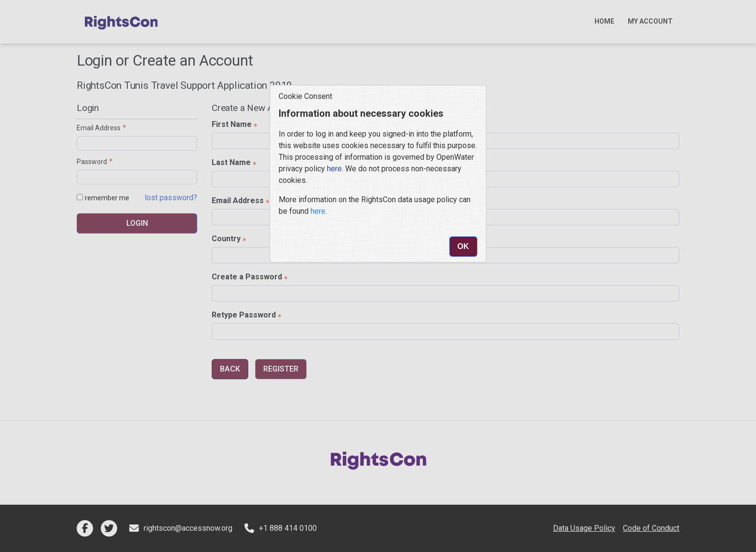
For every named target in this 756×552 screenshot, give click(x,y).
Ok (463, 246)
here (334, 169)
